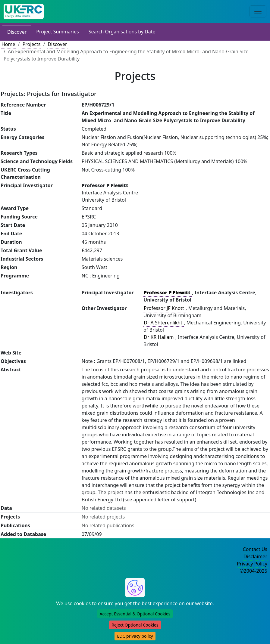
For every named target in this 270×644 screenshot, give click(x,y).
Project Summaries (57, 32)
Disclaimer (255, 556)
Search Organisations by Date (122, 32)
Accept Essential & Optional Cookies (135, 614)
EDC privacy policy (135, 636)
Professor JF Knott (165, 308)
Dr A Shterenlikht (164, 323)
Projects (31, 44)
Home (8, 44)
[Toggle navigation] (258, 11)
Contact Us (255, 549)
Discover (17, 32)
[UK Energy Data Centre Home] (24, 11)
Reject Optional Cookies (135, 625)
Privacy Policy (252, 564)
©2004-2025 (253, 571)
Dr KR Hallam (159, 337)
